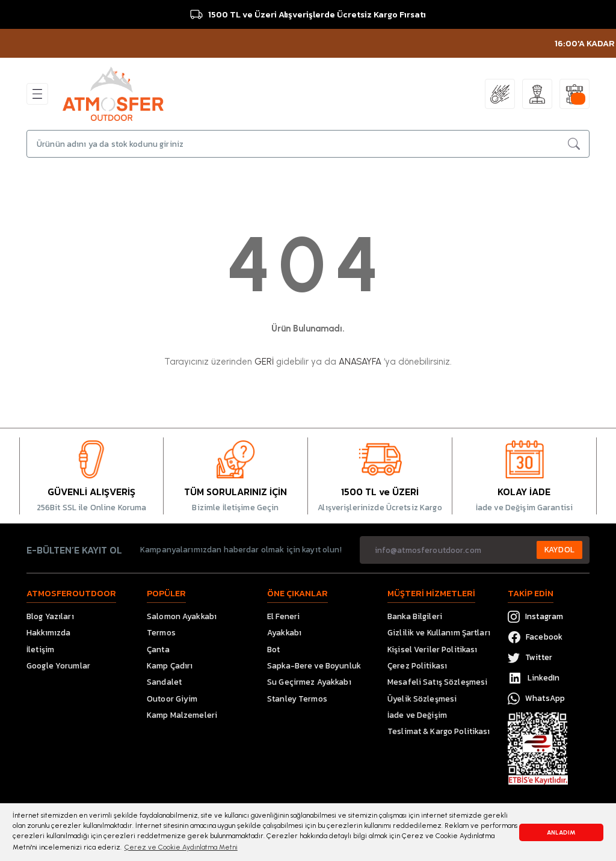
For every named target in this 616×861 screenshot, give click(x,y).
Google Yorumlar (58, 665)
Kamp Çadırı (170, 665)
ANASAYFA (360, 362)
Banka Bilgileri (415, 616)
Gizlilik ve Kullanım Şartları (439, 632)
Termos (161, 632)
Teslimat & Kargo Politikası (439, 731)
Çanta (158, 649)
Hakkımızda (48, 632)
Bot (273, 649)
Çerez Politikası (417, 665)
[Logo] (113, 93)
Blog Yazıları (50, 616)
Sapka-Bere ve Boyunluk (314, 665)
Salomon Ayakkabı (182, 616)
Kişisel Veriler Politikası (432, 649)
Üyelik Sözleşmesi (422, 699)
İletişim (40, 649)
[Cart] (574, 94)
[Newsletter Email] (475, 550)
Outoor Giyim (172, 699)
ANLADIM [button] (561, 832)
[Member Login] (537, 94)
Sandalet (164, 682)
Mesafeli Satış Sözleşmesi (437, 682)
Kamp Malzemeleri (182, 715)
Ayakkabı (284, 632)
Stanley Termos (297, 699)
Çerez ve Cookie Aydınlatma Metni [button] (181, 847)
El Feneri (283, 616)
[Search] (308, 144)
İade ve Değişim (417, 715)
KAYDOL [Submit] (559, 549)
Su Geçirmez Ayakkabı (309, 682)
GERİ (264, 362)
